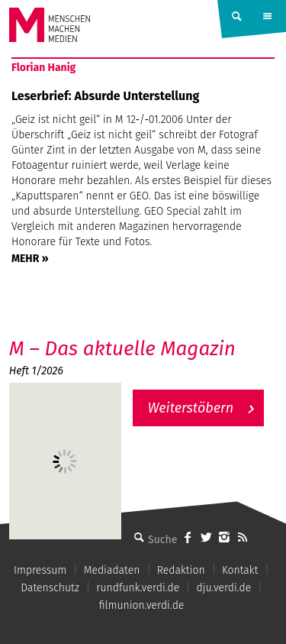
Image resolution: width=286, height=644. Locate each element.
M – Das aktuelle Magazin (122, 349)
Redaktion (181, 570)
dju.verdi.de (224, 588)
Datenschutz (50, 588)
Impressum (40, 570)
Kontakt (240, 570)
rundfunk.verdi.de (138, 588)
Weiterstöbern (191, 408)
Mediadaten (112, 570)
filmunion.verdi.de (142, 605)
